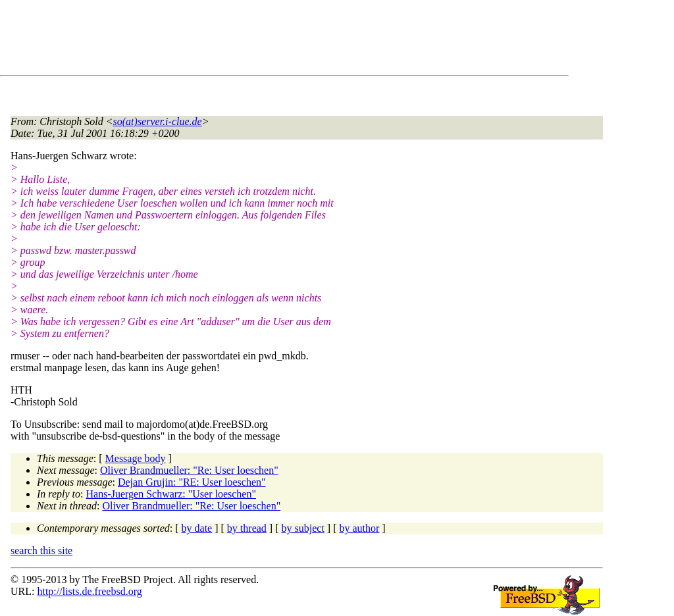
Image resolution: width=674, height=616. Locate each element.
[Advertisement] (250, 40)
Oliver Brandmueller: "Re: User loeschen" (189, 470)
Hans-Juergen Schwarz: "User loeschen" (171, 494)
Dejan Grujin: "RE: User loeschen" (192, 482)
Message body (136, 458)
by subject (303, 528)
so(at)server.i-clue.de (158, 121)
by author (359, 528)
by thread (247, 528)
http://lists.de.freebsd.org (89, 591)
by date (197, 528)
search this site (41, 551)
